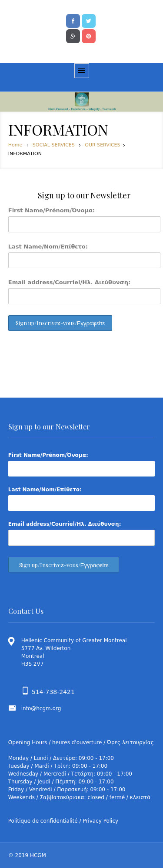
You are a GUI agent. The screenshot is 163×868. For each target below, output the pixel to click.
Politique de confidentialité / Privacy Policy (63, 821)
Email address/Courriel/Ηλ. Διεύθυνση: (69, 282)
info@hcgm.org (41, 708)
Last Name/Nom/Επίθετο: (48, 247)
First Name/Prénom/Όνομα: (52, 210)
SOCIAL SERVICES (54, 145)
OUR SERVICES (102, 145)
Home (15, 145)
